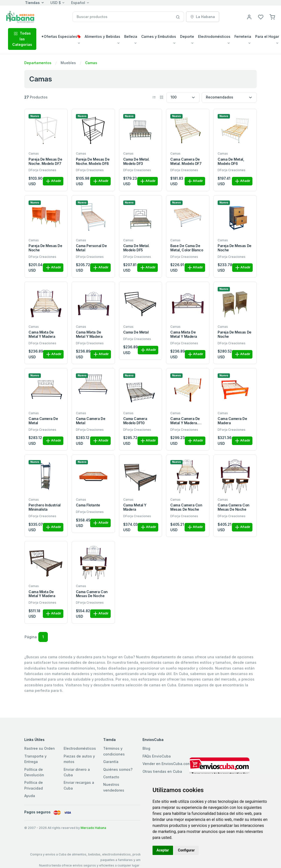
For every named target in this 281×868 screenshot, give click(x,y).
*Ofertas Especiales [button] (61, 36)
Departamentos (38, 63)
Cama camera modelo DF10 (135, 421)
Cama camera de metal (43, 421)
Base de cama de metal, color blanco (187, 248)
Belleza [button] (131, 36)
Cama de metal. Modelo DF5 (136, 248)
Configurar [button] (186, 850)
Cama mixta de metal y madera (42, 334)
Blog (146, 748)
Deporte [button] (187, 36)
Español (78, 3)
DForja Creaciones (42, 170)
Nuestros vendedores (114, 787)
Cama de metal (136, 332)
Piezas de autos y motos (79, 759)
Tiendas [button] (32, 3)
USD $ (56, 3)
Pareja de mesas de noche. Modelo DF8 (93, 161)
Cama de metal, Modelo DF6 (231, 161)
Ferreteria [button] (243, 36)
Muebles (68, 63)
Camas (91, 63)
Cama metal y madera (135, 507)
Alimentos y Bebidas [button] (102, 36)
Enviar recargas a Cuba (79, 785)
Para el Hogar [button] (267, 36)
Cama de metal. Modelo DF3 (136, 161)
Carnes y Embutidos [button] (159, 36)
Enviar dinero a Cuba (77, 772)
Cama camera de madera (232, 421)
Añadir (53, 181)
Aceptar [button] (163, 850)
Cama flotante (88, 505)
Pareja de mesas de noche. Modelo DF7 (45, 161)
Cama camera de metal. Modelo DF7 (186, 161)
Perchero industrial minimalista (45, 507)
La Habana (203, 17)
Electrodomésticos (80, 748)
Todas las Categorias (22, 39)
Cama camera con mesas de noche (186, 507)
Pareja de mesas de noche (45, 248)
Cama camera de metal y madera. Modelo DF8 (185, 421)
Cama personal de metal (91, 248)
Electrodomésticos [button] (214, 36)
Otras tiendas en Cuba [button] (162, 771)
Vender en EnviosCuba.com (167, 764)
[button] (272, 17)
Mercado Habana (93, 828)
